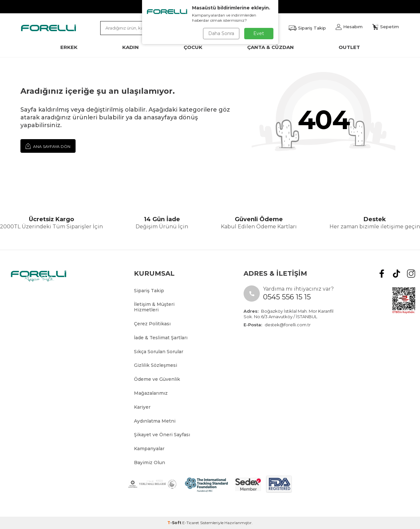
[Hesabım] (349, 27)
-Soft (175, 523)
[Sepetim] (386, 27)
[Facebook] (382, 274)
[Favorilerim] (307, 28)
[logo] (48, 28)
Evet (259, 33)
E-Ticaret (191, 523)
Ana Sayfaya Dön (48, 146)
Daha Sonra (221, 33)
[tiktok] (396, 274)
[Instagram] (411, 274)
